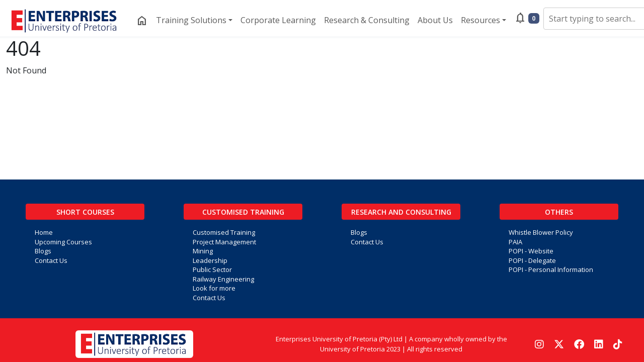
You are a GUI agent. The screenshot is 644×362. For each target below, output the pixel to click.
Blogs (43, 251)
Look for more (214, 288)
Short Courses (85, 212)
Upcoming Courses (63, 242)
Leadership (210, 260)
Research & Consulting (367, 20)
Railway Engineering (223, 279)
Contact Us (51, 260)
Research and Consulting (401, 212)
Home (44, 232)
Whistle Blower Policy (541, 232)
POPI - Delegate (532, 260)
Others (559, 212)
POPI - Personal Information (551, 269)
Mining (203, 251)
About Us (435, 20)
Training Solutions (191, 20)
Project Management (224, 242)
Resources (480, 20)
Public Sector (212, 269)
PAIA (515, 242)
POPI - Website (531, 251)
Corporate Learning (278, 20)
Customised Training (243, 212)
